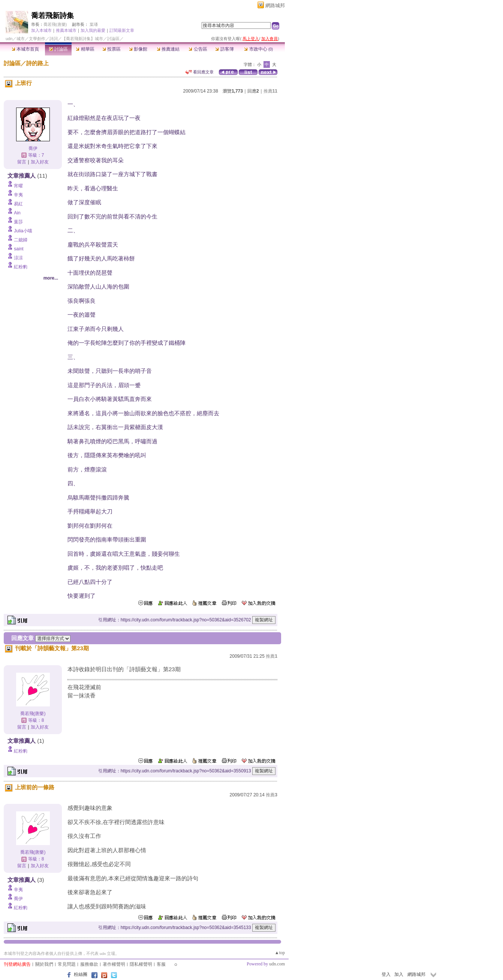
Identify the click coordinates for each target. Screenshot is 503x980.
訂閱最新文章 (122, 30)
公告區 (198, 49)
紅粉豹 (21, 267)
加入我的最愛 (93, 30)
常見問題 (67, 964)
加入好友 (40, 162)
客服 (161, 964)
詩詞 (54, 39)
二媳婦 (21, 240)
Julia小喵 (23, 231)
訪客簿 (224, 49)
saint (19, 249)
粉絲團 (81, 974)
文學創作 (37, 39)
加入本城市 (41, 30)
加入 (399, 974)
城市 (21, 39)
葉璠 (94, 24)
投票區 (112, 49)
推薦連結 (168, 49)
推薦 (270, 91)
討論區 (58, 49)
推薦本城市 (66, 30)
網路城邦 (275, 5)
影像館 (138, 49)
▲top (280, 953)
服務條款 (89, 964)
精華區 (85, 49)
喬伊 (33, 148)
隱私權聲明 (141, 964)
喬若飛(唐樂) (55, 24)
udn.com (277, 964)
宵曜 (18, 186)
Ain (17, 213)
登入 (386, 974)
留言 (22, 162)
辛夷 (18, 195)
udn (9, 39)
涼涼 (18, 258)
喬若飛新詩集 (52, 16)
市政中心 (258, 49)
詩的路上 (37, 63)
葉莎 (18, 222)
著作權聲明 (114, 964)
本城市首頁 (25, 49)
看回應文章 (200, 72)
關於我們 (44, 964)
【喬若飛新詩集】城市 (82, 39)
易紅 (18, 204)
